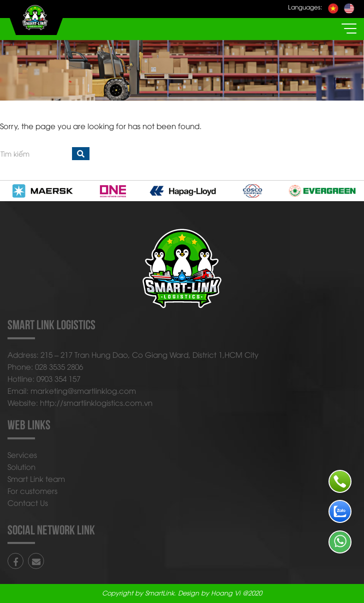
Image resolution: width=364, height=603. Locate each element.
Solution (21, 466)
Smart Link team (36, 478)
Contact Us (28, 502)
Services (22, 454)
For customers (32, 490)
